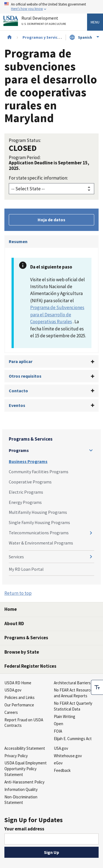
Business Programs (28, 461)
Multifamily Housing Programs (38, 512)
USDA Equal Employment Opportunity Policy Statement (26, 769)
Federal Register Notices (30, 666)
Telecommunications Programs (39, 533)
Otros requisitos (25, 376)
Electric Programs (26, 492)
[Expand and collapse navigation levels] (91, 450)
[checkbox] (97, 686)
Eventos (17, 405)
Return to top (18, 593)
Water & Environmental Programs (41, 543)
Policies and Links (20, 697)
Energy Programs (25, 502)
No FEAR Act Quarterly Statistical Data (73, 706)
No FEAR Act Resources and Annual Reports (74, 693)
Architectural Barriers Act (76, 683)
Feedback (62, 770)
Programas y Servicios (43, 37)
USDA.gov (13, 690)
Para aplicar (21, 361)
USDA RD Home (18, 683)
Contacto (18, 391)
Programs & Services (31, 439)
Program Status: (25, 140)
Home (11, 609)
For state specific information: (38, 178)
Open (59, 724)
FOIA (58, 731)
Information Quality (21, 789)
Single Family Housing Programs (39, 522)
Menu (95, 22)
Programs (19, 450)
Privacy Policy (16, 756)
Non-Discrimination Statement (21, 800)
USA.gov (61, 748)
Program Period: (25, 157)
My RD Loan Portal (26, 569)
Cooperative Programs (30, 482)
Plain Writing (65, 716)
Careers (11, 712)
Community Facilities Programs (39, 472)
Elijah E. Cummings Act (73, 739)
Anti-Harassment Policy (24, 782)
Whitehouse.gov (68, 756)
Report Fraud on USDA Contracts (24, 723)
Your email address (24, 829)
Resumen (18, 241)
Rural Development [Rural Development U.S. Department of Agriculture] (44, 22)
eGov (58, 763)
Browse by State (22, 652)
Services (16, 557)
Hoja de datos (51, 220)
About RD (14, 624)
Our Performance (19, 705)
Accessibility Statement (25, 748)
